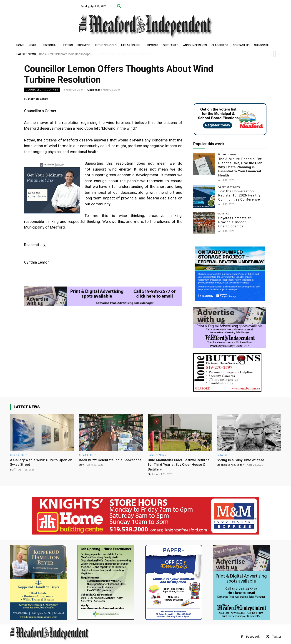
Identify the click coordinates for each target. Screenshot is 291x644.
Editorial (222, 450)
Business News (227, 154)
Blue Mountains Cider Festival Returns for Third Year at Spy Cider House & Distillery (178, 459)
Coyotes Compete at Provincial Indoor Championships (241, 215)
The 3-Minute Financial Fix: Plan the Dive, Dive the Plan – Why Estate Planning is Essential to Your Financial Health (242, 164)
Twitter (277, 631)
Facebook (253, 631)
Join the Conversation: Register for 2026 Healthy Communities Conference (242, 190)
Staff (13, 464)
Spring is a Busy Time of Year (242, 455)
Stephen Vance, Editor (230, 459)
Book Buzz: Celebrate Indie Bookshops (65, 54)
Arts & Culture (19, 450)
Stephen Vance (38, 99)
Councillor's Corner (42, 90)
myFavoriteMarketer (67, 641)
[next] (278, 54)
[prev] (271, 54)
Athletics (223, 208)
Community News (229, 182)
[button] (119, 6)
